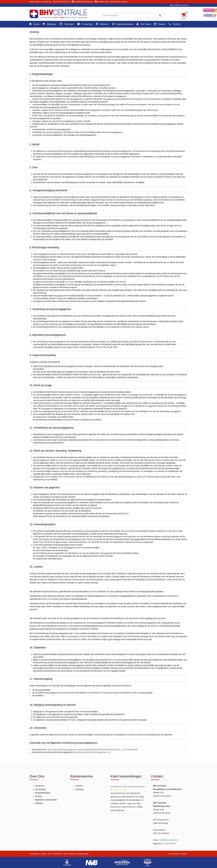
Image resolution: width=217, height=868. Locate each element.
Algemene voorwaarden (46, 800)
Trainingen (67, 24)
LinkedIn (183, 854)
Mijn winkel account (179, 5)
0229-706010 (170, 843)
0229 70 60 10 (62, 2)
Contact (175, 24)
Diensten (102, 24)
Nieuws (160, 24)
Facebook (173, 854)
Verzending (40, 789)
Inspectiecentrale (123, 24)
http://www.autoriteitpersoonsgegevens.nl (92, 752)
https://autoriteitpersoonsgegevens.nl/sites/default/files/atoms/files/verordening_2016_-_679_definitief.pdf (92, 749)
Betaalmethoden (43, 793)
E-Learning (85, 24)
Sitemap (39, 803)
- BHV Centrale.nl (55, 854)
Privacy (39, 796)
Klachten (80, 789)
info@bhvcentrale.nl (82, 2)
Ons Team (143, 24)
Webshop (49, 24)
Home (34, 24)
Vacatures (40, 786)
